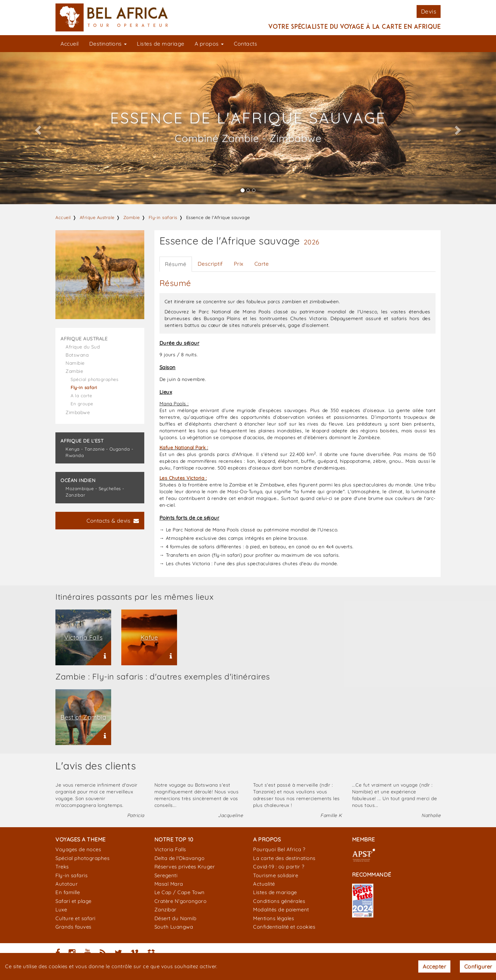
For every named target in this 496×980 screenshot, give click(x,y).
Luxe (61, 910)
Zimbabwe (78, 412)
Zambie (132, 217)
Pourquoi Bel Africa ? (279, 849)
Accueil (70, 44)
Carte (262, 264)
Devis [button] (429, 11)
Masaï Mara (169, 884)
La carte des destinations (284, 858)
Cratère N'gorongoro (181, 901)
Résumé (176, 264)
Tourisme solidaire (276, 875)
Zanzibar (166, 910)
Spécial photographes (94, 379)
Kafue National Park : (184, 448)
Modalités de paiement (281, 910)
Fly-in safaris (163, 217)
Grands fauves (73, 927)
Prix (239, 264)
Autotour (67, 884)
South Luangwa (174, 927)
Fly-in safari (84, 387)
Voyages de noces (78, 849)
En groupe (82, 404)
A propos (209, 44)
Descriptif (210, 264)
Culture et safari (76, 918)
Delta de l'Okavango (180, 858)
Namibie (75, 363)
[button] (37, 128)
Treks (62, 867)
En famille (68, 892)
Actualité (264, 884)
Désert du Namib (176, 918)
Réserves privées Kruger (185, 867)
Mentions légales (274, 918)
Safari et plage (73, 901)
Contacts (245, 44)
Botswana (77, 355)
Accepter (434, 966)
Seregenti (166, 875)
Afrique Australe (97, 217)
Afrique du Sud (83, 347)
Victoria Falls (170, 849)
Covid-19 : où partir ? (279, 867)
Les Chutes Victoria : (183, 478)
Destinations (108, 44)
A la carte (81, 396)
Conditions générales (279, 901)
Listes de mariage (161, 44)
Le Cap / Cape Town (180, 892)
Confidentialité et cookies (284, 927)
